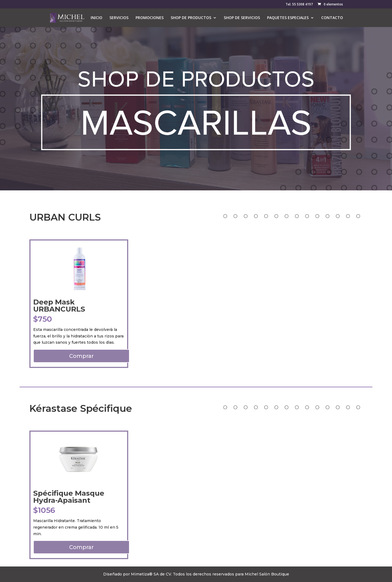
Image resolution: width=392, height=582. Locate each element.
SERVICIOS (119, 18)
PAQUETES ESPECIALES (288, 18)
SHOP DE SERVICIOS (242, 18)
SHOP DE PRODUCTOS (191, 18)
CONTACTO (332, 18)
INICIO (97, 18)
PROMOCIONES (150, 18)
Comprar (81, 356)
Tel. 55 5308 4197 (299, 5)
